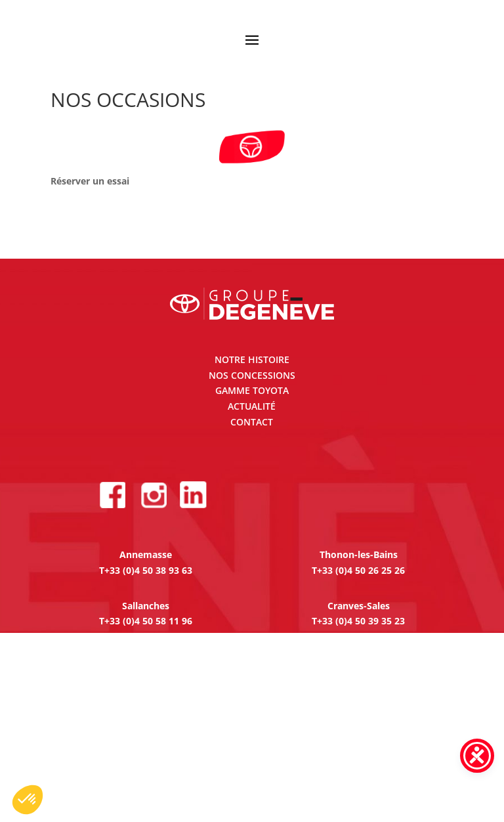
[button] (28, 800)
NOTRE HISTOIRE (252, 359)
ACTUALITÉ (252, 406)
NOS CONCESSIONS (252, 375)
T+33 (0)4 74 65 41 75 (146, 734)
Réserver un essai (90, 181)
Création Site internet (345, 778)
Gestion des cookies (241, 778)
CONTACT (252, 422)
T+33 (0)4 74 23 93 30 (146, 683)
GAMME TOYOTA (252, 390)
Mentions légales (148, 778)
